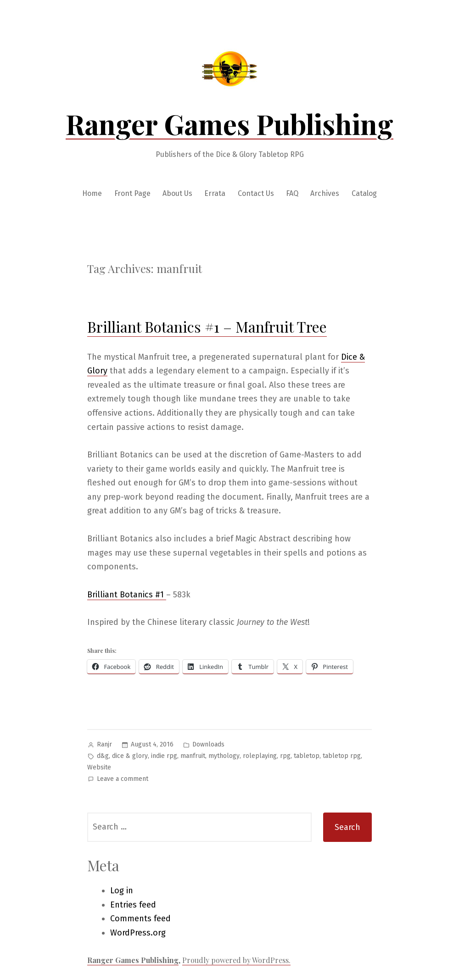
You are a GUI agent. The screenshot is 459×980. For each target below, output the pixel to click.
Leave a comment (123, 779)
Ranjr (104, 744)
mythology (224, 756)
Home (92, 193)
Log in (122, 891)
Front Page (132, 193)
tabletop (307, 756)
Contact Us (256, 193)
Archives (325, 193)
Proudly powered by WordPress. (236, 960)
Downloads (208, 744)
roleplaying (260, 756)
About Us (177, 193)
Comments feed (140, 919)
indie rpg (164, 756)
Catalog (364, 193)
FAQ (292, 193)
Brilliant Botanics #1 (127, 595)
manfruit (193, 756)
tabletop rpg (342, 756)
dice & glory (130, 756)
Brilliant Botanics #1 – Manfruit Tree (207, 326)
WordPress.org (138, 933)
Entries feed (133, 905)
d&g (103, 756)
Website (99, 767)
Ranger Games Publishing (229, 123)
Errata (215, 193)
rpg (285, 756)
